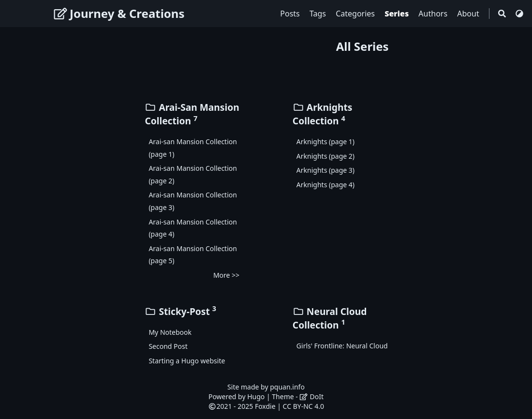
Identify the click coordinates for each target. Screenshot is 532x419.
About (469, 14)
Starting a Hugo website (187, 361)
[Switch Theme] (519, 14)
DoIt (311, 397)
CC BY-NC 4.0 (303, 406)
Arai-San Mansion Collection (192, 114)
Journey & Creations (119, 13)
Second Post (168, 346)
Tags (319, 14)
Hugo (256, 397)
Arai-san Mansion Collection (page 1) (193, 148)
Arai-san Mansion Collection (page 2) (193, 174)
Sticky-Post (180, 311)
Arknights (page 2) (325, 156)
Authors (434, 14)
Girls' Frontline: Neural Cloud (342, 346)
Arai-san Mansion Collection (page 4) (193, 228)
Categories (356, 14)
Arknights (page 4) (325, 185)
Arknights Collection (323, 114)
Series (398, 14)
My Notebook (170, 332)
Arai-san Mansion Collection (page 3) (193, 201)
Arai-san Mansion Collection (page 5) (193, 255)
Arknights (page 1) (325, 142)
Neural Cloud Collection (330, 318)
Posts (291, 14)
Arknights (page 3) (325, 170)
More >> (226, 275)
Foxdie (265, 406)
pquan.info (287, 387)
